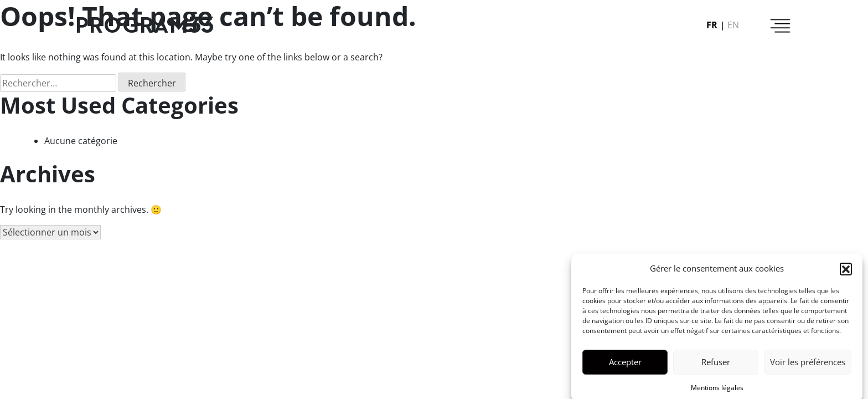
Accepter (625, 364)
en (733, 25)
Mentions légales (717, 390)
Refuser (716, 364)
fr (712, 25)
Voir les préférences (808, 364)
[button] (846, 271)
